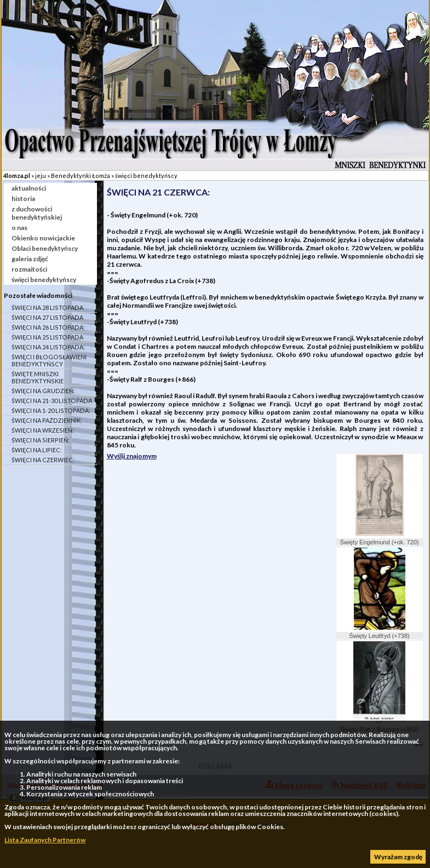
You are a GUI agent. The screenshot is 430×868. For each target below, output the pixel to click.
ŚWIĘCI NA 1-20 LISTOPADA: (51, 410)
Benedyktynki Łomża (81, 176)
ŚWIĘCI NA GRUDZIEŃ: (43, 391)
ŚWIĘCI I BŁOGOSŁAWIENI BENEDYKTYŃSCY (49, 360)
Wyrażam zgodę (398, 857)
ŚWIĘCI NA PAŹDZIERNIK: (47, 420)
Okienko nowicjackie (43, 238)
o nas (19, 228)
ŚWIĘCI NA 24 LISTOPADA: (48, 347)
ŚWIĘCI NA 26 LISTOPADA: (48, 327)
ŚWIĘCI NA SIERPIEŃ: (41, 440)
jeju (41, 176)
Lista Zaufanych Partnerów (45, 840)
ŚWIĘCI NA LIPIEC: (37, 450)
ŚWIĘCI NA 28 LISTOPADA (47, 307)
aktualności (29, 188)
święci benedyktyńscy (146, 176)
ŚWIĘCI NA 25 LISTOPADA (47, 337)
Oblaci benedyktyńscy (45, 248)
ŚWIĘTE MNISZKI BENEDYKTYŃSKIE (38, 377)
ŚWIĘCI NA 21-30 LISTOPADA (52, 401)
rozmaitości (29, 269)
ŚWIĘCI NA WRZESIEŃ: (43, 430)
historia (23, 199)
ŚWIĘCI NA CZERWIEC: (43, 460)
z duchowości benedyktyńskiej (37, 213)
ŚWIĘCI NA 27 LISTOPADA (47, 317)
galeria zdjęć (30, 259)
